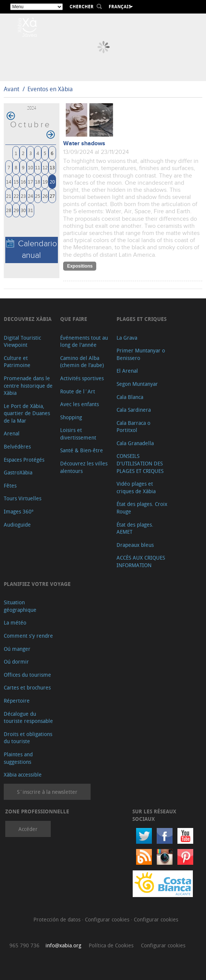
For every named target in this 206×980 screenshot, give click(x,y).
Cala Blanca (130, 397)
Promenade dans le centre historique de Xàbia (28, 385)
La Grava (127, 338)
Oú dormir (16, 662)
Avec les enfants (80, 404)
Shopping (71, 417)
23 (23, 196)
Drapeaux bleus (135, 545)
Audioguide (17, 525)
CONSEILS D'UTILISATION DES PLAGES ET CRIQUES (140, 463)
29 (16, 210)
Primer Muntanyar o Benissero (141, 354)
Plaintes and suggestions (18, 758)
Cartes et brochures (27, 687)
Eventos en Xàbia (50, 89)
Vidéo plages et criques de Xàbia (136, 487)
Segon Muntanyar (137, 384)
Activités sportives (82, 378)
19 (45, 181)
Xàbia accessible (23, 775)
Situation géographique (20, 606)
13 (52, 167)
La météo (15, 622)
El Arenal (127, 371)
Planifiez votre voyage (37, 584)
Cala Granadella (135, 443)
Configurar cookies (108, 919)
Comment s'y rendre (28, 636)
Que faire (74, 319)
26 (45, 196)
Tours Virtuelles (23, 498)
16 (23, 181)
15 (16, 181)
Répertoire (17, 701)
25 (38, 196)
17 (30, 181)
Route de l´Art (78, 391)
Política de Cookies (111, 945)
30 (23, 210)
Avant (11, 89)
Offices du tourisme (27, 675)
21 (9, 196)
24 (30, 196)
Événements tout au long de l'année (84, 341)
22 (16, 196)
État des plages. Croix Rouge (142, 508)
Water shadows (84, 144)
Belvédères (17, 446)
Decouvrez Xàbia (28, 319)
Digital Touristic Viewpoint (22, 341)
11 (38, 167)
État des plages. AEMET (135, 528)
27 (52, 196)
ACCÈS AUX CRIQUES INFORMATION (141, 561)
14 (9, 181)
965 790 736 (24, 945)
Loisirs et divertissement (78, 434)
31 (30, 210)
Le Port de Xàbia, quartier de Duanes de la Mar (27, 413)
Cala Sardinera (134, 410)
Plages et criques (142, 319)
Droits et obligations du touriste (28, 738)
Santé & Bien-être (82, 450)
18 (38, 181)
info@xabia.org (63, 945)
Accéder (28, 829)
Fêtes (10, 485)
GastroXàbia (18, 472)
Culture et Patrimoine (17, 362)
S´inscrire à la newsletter (47, 792)
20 (52, 181)
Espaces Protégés (24, 460)
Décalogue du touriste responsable (28, 717)
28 (9, 210)
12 (45, 167)
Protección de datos (58, 919)
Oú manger (17, 649)
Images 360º (19, 511)
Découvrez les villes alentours (84, 467)
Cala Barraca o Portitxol (133, 427)
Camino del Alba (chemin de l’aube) (82, 362)
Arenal (12, 433)
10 (30, 167)
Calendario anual (32, 250)
